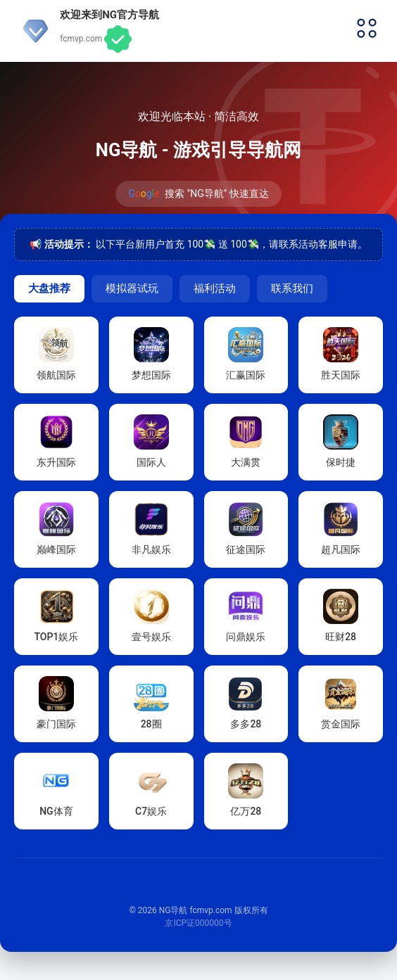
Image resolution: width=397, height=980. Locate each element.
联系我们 (292, 288)
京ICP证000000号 (198, 923)
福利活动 (215, 288)
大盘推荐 (49, 288)
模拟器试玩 (132, 288)
